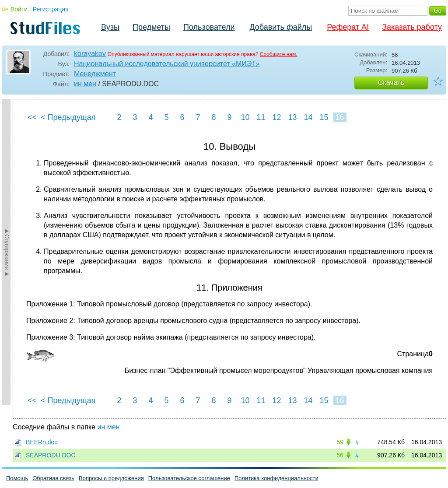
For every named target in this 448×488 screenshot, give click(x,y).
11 (261, 117)
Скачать (391, 83)
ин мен (85, 84)
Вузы (110, 27)
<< (32, 117)
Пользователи (209, 27)
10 (245, 117)
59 (340, 442)
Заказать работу (412, 27)
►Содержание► (7, 252)
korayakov (90, 54)
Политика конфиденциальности (276, 478)
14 (308, 117)
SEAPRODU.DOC (51, 455)
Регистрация (51, 9)
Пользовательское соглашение (189, 478)
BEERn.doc (42, 442)
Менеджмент (95, 74)
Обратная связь (53, 478)
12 (276, 117)
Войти (19, 9)
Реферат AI (348, 27)
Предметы (151, 27)
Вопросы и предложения (111, 478)
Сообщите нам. (279, 54)
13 (292, 117)
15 (324, 117)
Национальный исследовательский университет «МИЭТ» (167, 64)
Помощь (17, 478)
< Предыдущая (68, 117)
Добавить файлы (281, 27)
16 (339, 117)
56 (340, 455)
